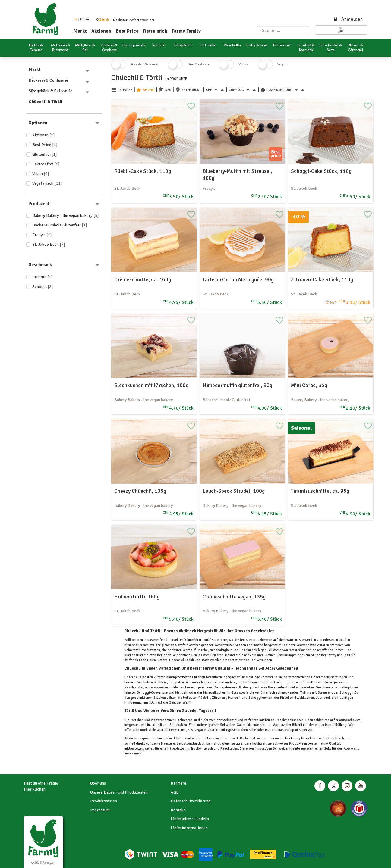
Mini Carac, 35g (309, 385)
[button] (104, 20)
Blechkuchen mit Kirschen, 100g (151, 385)
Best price (45, 145)
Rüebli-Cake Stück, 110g (143, 171)
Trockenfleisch (202, 749)
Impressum (100, 810)
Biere (244, 749)
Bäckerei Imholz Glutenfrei (60, 225)
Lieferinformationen (189, 828)
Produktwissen (104, 801)
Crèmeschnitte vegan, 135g (234, 597)
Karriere (178, 783)
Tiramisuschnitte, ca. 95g (320, 491)
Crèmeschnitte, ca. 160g (143, 279)
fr (81, 19)
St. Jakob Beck (49, 244)
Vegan (41, 174)
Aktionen (101, 31)
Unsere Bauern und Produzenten (119, 792)
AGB (175, 792)
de (76, 19)
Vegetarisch (47, 183)
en (87, 19)
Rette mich (155, 31)
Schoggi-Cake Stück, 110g (321, 171)
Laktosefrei (46, 164)
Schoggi (43, 287)
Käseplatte (176, 749)
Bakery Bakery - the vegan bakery (66, 215)
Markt (80, 31)
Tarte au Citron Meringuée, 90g (238, 279)
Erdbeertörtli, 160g (137, 597)
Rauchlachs (229, 749)
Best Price (127, 31)
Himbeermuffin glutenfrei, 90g (237, 385)
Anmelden (348, 19)
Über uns (98, 783)
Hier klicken (35, 789)
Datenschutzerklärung (191, 801)
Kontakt (178, 810)
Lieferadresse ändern (190, 819)
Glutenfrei (45, 154)
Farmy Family (186, 31)
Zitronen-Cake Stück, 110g (322, 279)
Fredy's (42, 235)
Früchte (43, 277)
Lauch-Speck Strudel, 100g (234, 491)
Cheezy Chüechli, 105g (140, 491)
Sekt (328, 749)
